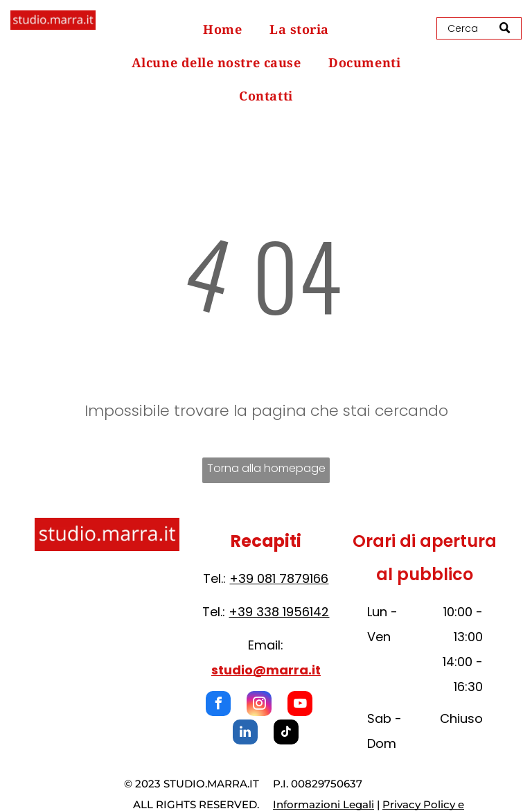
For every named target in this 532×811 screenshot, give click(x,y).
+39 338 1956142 (279, 612)
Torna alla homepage (266, 468)
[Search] (479, 28)
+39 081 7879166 (279, 578)
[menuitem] (222, 29)
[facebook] (218, 705)
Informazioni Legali (323, 804)
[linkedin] (245, 734)
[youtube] (300, 705)
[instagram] (259, 705)
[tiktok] (286, 734)
